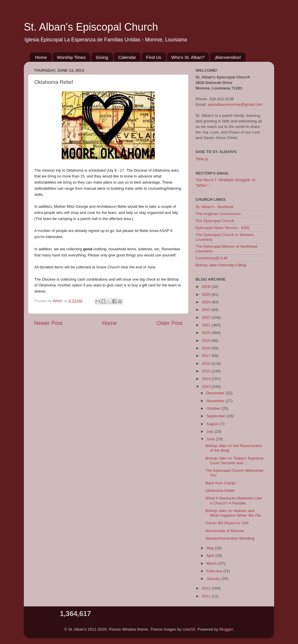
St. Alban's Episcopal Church (91, 27)
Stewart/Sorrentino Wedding (230, 538)
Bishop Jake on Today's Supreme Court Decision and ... (235, 461)
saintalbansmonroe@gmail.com (235, 104)
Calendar (127, 57)
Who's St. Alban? (188, 57)
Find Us (154, 57)
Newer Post (48, 323)
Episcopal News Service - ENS (222, 228)
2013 (207, 387)
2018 (207, 348)
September (217, 416)
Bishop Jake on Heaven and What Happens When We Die (233, 513)
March (212, 563)
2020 (207, 333)
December (216, 393)
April (211, 556)
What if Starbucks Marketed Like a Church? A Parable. (234, 500)
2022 (207, 317)
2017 (207, 356)
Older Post (170, 323)
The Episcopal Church (215, 221)
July (210, 431)
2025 (207, 294)
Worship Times (71, 57)
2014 (207, 379)
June (211, 439)
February (215, 571)
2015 (207, 371)
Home (41, 57)
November (216, 401)
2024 (207, 302)
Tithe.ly (202, 159)
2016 (207, 364)
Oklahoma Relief (220, 491)
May (211, 548)
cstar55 (189, 629)
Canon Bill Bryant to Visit (227, 523)
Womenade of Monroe (225, 531)
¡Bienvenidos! (228, 57)
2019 (207, 341)
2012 (207, 588)
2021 (207, 325)
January (214, 579)
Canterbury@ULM (211, 258)
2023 (207, 310)
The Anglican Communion (218, 214)
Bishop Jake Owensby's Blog (221, 265)
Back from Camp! (221, 483)
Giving (102, 57)
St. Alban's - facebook (214, 207)
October (214, 408)
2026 (207, 287)
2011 (207, 596)
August (213, 424)
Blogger (226, 629)
